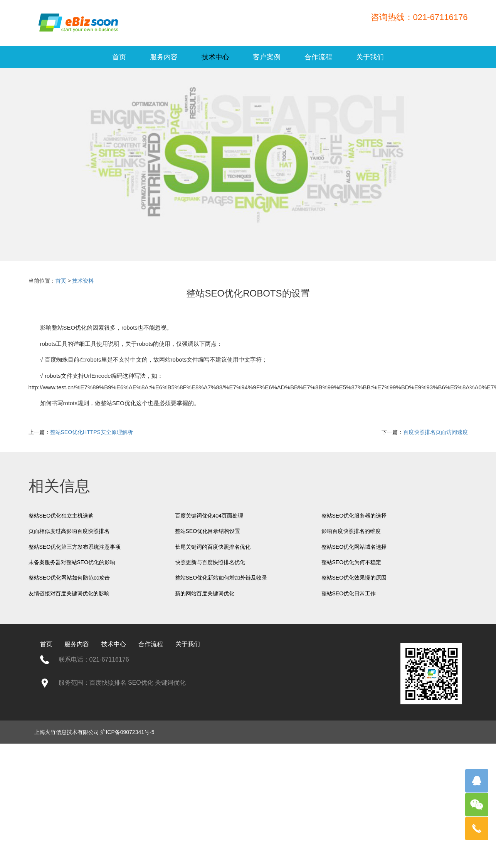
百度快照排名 (108, 683)
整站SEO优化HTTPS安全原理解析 (92, 432)
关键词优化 (170, 683)
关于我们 (370, 57)
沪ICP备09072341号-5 (127, 732)
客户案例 (267, 57)
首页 (119, 57)
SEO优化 (75, 328)
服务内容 (164, 57)
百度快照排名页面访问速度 (435, 432)
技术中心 (215, 57)
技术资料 (83, 281)
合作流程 (318, 57)
